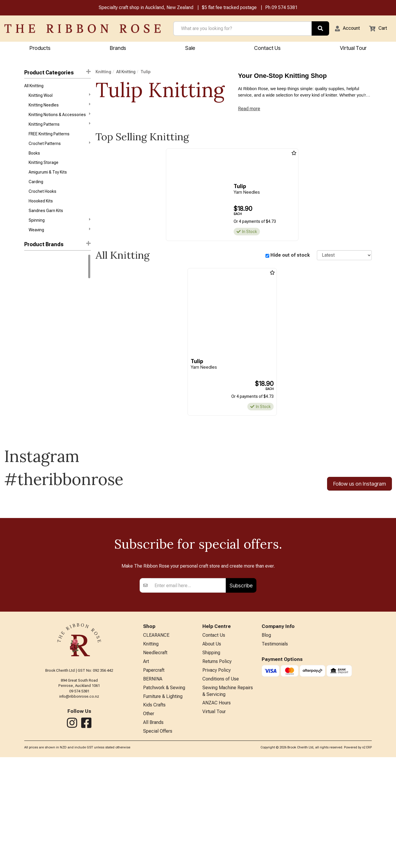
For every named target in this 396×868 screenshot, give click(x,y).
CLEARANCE (156, 737)
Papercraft (154, 775)
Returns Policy (217, 765)
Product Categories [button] (58, 73)
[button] (344, 29)
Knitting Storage (44, 171)
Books (34, 160)
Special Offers (158, 842)
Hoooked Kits (41, 213)
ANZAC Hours (217, 811)
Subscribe (241, 686)
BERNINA (153, 784)
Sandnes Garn (38, 316)
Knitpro (31, 326)
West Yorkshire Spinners (47, 305)
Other (149, 823)
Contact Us (267, 49)
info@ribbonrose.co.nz (79, 797)
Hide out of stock (290, 259)
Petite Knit (34, 399)
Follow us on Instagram (359, 488)
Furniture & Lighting (163, 804)
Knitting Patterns (60, 129)
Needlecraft (155, 756)
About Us (212, 746)
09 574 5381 (285, 8)
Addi (28, 357)
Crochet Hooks (42, 202)
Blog (266, 737)
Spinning (60, 233)
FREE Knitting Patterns (49, 140)
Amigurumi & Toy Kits (48, 181)
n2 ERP (367, 858)
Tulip (146, 73)
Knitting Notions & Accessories (60, 118)
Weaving (60, 244)
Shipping (211, 756)
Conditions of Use (221, 784)
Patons (31, 388)
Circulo (31, 336)
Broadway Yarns (39, 347)
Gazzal (31, 284)
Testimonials (275, 746)
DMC (29, 274)
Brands (118, 49)
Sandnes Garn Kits (46, 223)
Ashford (32, 368)
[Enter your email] (189, 686)
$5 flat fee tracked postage (229, 8)
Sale (190, 49)
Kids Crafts (154, 813)
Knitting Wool (60, 98)
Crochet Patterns (60, 150)
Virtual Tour (214, 821)
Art (146, 765)
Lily (27, 409)
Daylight (32, 378)
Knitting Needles (60, 108)
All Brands (153, 832)
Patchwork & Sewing (164, 794)
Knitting (103, 73)
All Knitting (34, 87)
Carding (36, 192)
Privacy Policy (217, 775)
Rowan (31, 295)
